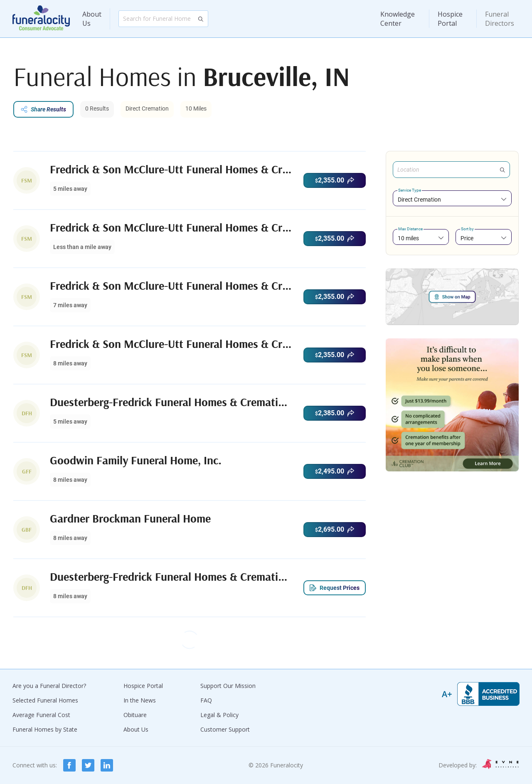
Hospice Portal (450, 19)
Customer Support (225, 729)
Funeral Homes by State (45, 729)
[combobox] (452, 199)
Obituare (135, 715)
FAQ (206, 700)
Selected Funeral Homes (45, 700)
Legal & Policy (219, 715)
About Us (92, 19)
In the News (140, 700)
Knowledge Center (398, 19)
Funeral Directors (500, 19)
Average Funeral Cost (41, 715)
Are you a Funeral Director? (49, 686)
